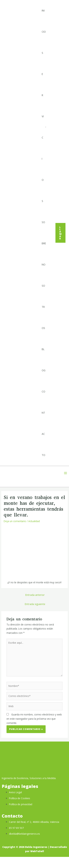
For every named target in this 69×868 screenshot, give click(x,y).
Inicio (44, 21)
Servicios (43, 127)
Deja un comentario (15, 521)
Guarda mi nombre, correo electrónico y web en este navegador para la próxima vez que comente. (34, 719)
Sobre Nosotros (44, 275)
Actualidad (34, 521)
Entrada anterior (35, 595)
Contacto (43, 423)
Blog (44, 360)
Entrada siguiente (35, 604)
